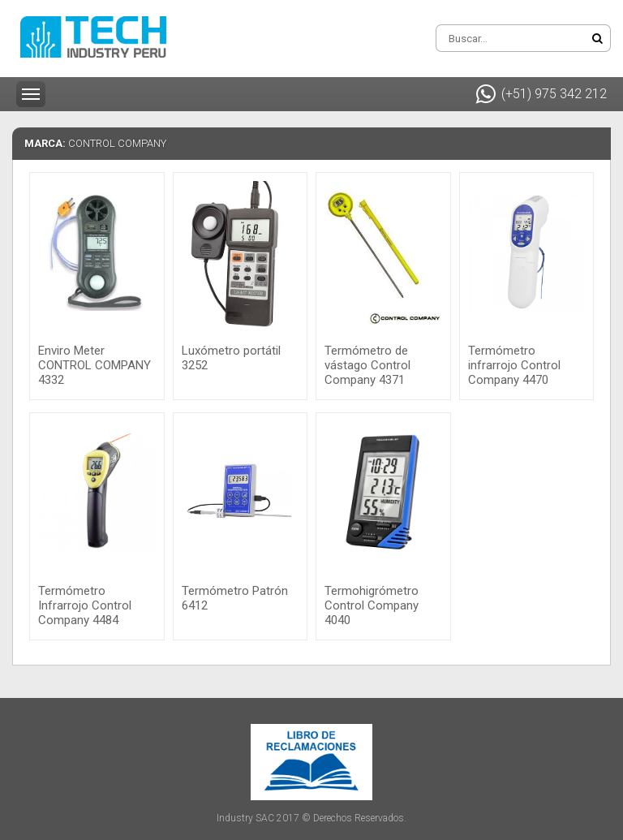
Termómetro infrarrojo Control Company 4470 (514, 365)
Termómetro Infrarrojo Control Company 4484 (85, 605)
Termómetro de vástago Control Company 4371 (367, 365)
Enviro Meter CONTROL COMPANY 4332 (95, 365)
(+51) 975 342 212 (541, 94)
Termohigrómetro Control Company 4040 (372, 605)
